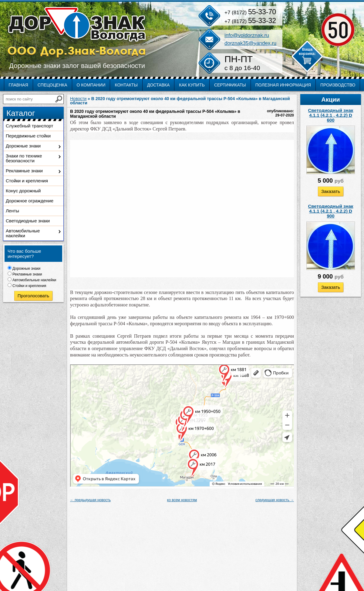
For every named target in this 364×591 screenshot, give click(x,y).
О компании (91, 85)
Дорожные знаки (23, 146)
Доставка (158, 85)
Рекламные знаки (24, 171)
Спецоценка (52, 85)
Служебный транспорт (29, 126)
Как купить (192, 85)
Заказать (331, 191)
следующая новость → (275, 500)
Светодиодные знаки (28, 221)
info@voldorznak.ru (247, 35)
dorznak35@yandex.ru (250, 43)
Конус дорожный (23, 191)
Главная (19, 85)
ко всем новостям (182, 500)
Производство (338, 85)
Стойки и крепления (27, 181)
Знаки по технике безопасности (24, 158)
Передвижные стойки (28, 136)
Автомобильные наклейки (23, 233)
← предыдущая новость (90, 500)
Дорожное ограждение (30, 201)
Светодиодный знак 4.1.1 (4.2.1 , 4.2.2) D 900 (331, 211)
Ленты (12, 211)
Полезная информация (283, 85)
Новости (78, 99)
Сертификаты (230, 85)
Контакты (126, 85)
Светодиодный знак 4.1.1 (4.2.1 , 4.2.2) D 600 (331, 115)
